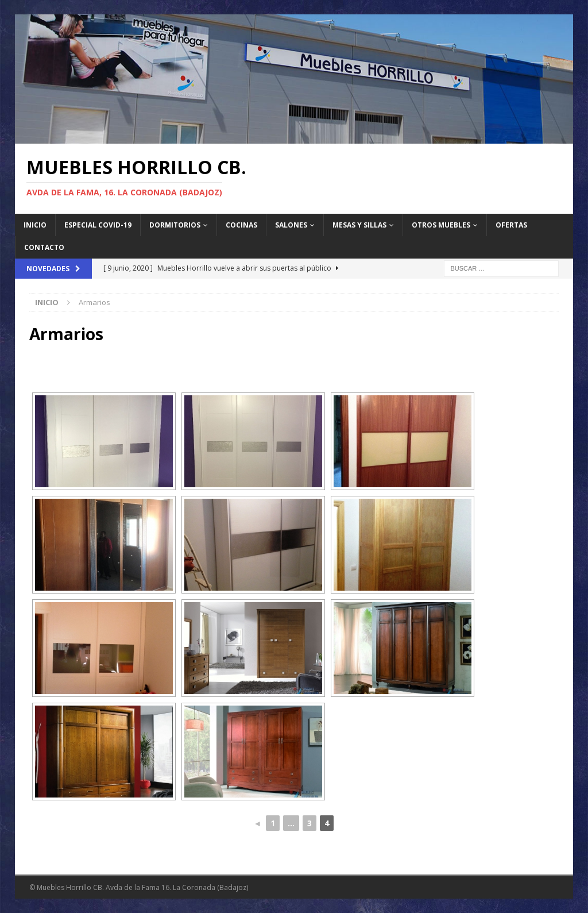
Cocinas (241, 225)
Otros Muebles (441, 225)
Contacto (44, 247)
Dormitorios (175, 225)
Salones (291, 225)
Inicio (35, 225)
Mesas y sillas (359, 225)
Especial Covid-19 (98, 225)
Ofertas (511, 225)
